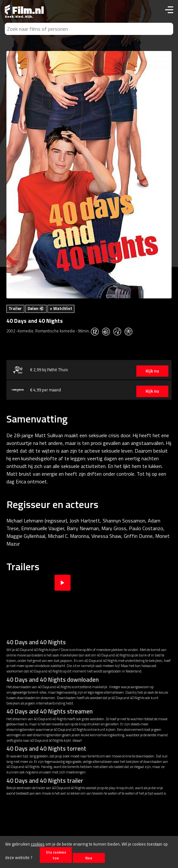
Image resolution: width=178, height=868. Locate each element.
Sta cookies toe (56, 855)
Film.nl (24, 10)
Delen (36, 308)
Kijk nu (152, 371)
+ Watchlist (61, 308)
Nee (89, 858)
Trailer (15, 308)
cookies (38, 844)
